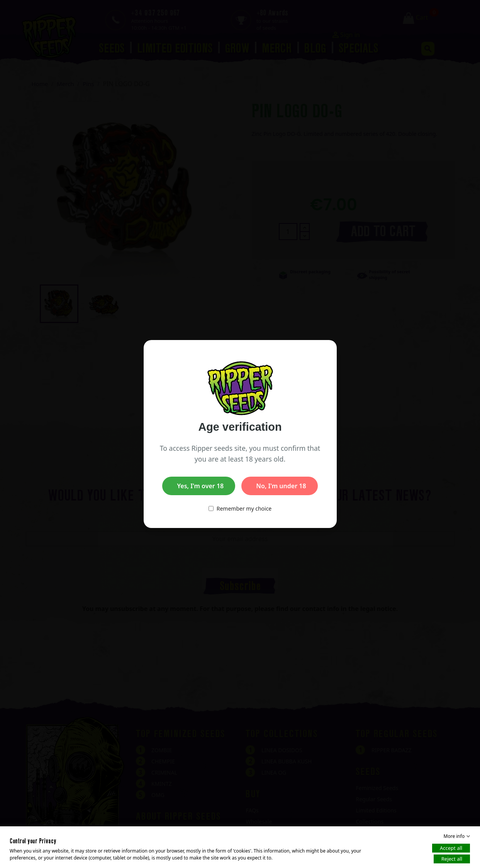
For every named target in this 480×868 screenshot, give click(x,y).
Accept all (451, 848)
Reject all (452, 859)
